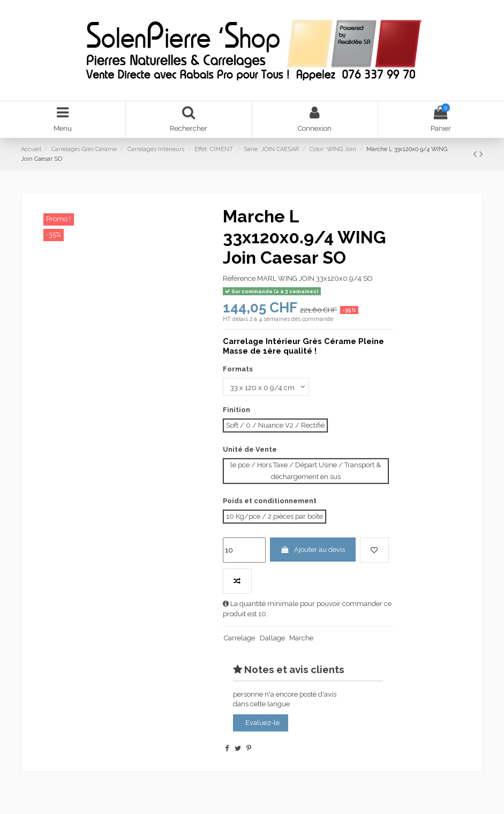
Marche (301, 638)
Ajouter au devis (313, 550)
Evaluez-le (262, 723)
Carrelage (239, 638)
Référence (239, 278)
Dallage (272, 638)
